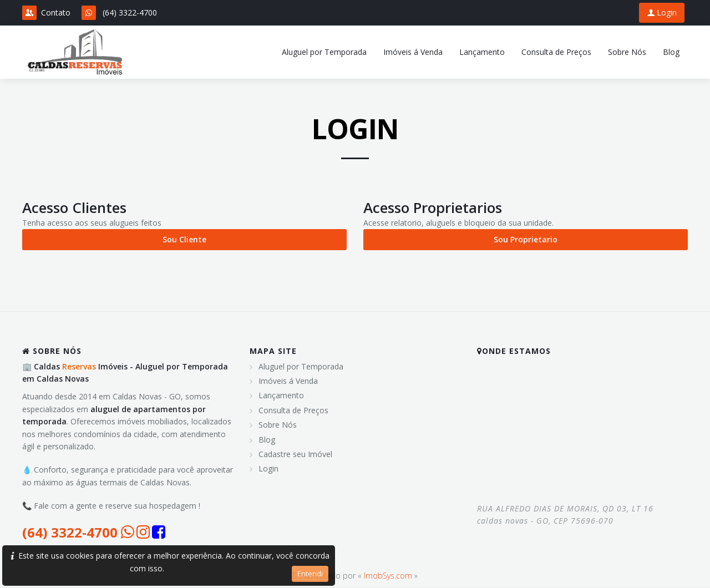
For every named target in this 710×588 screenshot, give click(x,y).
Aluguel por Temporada (301, 366)
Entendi (310, 574)
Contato (46, 13)
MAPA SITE (273, 351)
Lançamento (281, 395)
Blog (267, 440)
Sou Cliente (184, 239)
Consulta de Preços (293, 410)
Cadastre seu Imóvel (295, 454)
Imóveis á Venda (288, 381)
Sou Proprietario (526, 239)
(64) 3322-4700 (130, 12)
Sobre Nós (278, 425)
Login (662, 12)
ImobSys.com (388, 576)
